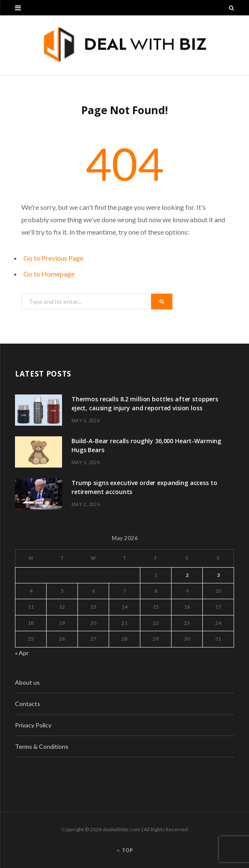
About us (27, 682)
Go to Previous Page (53, 258)
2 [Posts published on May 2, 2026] (187, 575)
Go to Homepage (49, 274)
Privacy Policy (33, 725)
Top (125, 850)
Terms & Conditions (42, 746)
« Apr (22, 653)
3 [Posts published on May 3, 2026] (218, 575)
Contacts (28, 704)
